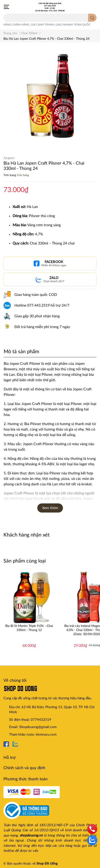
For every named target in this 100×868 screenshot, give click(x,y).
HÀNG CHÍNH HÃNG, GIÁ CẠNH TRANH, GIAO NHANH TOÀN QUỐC (47, 25)
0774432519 (41, 720)
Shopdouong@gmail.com (38, 727)
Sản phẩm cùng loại (25, 561)
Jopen (9, 158)
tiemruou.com (46, 735)
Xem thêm (50, 508)
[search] (92, 18)
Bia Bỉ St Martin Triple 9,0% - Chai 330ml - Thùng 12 (29, 628)
